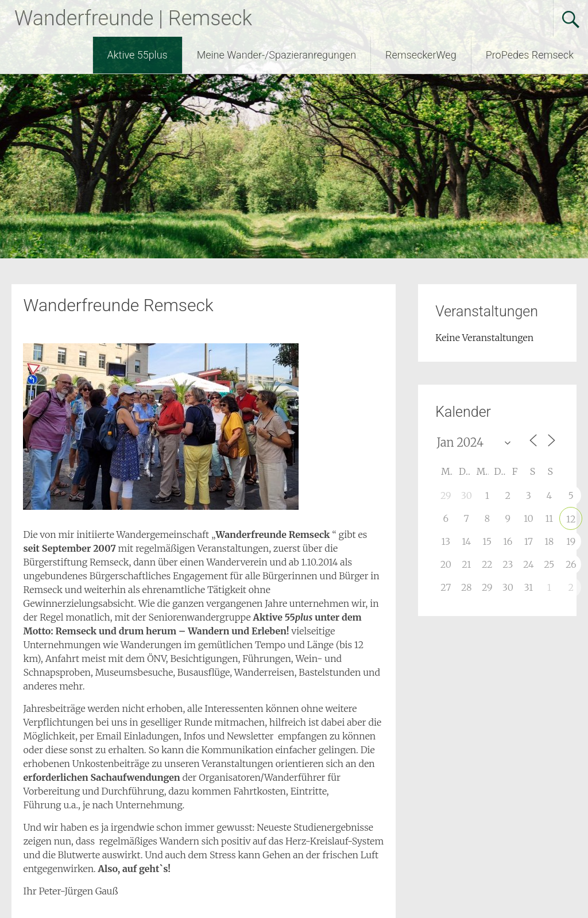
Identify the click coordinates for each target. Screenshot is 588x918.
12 (571, 519)
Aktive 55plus (138, 55)
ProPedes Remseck (530, 55)
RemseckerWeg (421, 55)
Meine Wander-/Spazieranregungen (276, 55)
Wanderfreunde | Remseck (133, 18)
